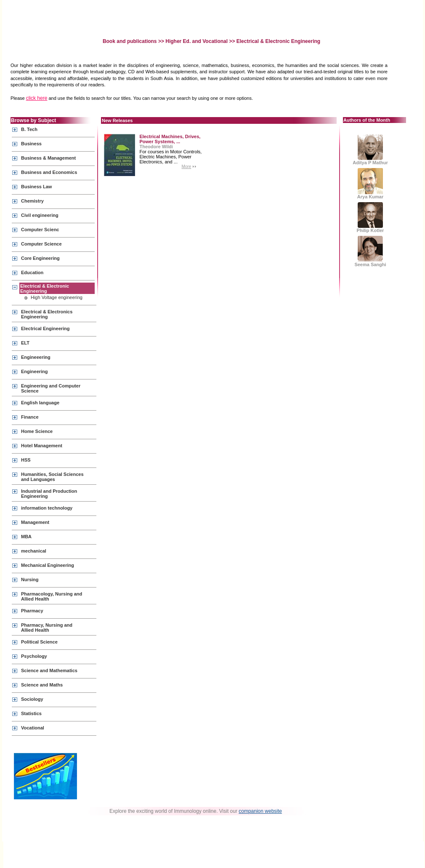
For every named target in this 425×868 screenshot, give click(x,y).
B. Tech (29, 129)
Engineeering (36, 357)
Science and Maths (42, 685)
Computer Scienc (40, 230)
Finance (30, 417)
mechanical (34, 551)
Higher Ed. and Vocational (197, 41)
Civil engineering (40, 215)
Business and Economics (49, 172)
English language (40, 403)
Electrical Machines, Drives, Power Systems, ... (170, 139)
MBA (26, 537)
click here (37, 98)
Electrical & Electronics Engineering (47, 314)
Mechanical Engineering (48, 565)
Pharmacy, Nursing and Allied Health (47, 628)
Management (35, 522)
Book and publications (130, 41)
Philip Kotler (371, 218)
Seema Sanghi (370, 251)
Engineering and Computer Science (51, 388)
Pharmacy (32, 611)
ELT (25, 343)
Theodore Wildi (156, 147)
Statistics (31, 713)
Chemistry (32, 201)
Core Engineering (40, 258)
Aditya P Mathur (370, 150)
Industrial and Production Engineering (49, 494)
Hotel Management (42, 446)
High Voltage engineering (57, 297)
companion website (260, 811)
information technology (47, 508)
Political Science (39, 642)
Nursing (30, 580)
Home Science (37, 431)
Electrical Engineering (45, 329)
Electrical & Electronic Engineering (45, 288)
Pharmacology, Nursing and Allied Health (52, 596)
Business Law (36, 187)
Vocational (33, 728)
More (186, 167)
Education (32, 272)
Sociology (32, 699)
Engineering (35, 371)
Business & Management (48, 158)
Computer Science (41, 244)
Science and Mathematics (49, 670)
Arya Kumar (370, 184)
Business (31, 144)
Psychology (34, 656)
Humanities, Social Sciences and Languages (52, 477)
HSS (26, 460)
